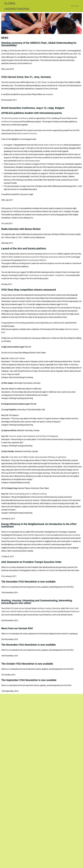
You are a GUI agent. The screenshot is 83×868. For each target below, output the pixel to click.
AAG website (50, 570)
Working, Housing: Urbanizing (49, 608)
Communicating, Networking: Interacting (44, 611)
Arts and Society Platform (36, 260)
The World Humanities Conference (15, 118)
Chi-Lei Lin (8, 353)
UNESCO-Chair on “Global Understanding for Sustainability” (44, 51)
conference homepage (10, 122)
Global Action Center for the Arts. (24, 133)
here (30, 63)
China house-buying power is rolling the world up (28, 494)
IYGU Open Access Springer (21, 608)
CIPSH (48, 118)
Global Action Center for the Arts (51, 145)
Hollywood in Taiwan (17, 358)
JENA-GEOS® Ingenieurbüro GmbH (37, 535)
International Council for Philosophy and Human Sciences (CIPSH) (46, 257)
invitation (49, 94)
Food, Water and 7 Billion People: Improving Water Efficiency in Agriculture (38, 457)
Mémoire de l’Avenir (50, 254)
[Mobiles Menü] (75, 6)
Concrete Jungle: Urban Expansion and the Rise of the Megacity (34, 436)
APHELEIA (20, 164)
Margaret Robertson (72, 611)
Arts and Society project (31, 161)
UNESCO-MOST (7, 257)
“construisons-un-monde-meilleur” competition (46, 275)
